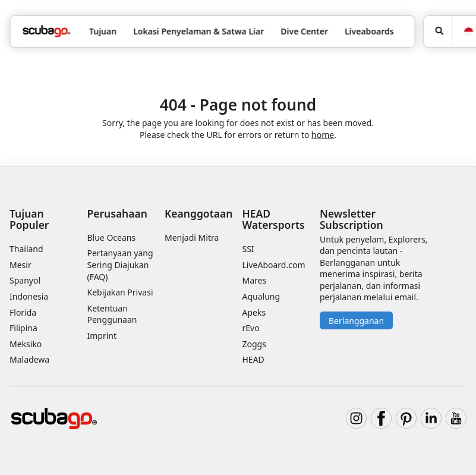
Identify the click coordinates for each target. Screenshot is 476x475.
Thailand (26, 249)
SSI (248, 249)
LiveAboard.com (274, 265)
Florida (23, 312)
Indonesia (29, 296)
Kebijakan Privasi (120, 292)
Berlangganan (356, 321)
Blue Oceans (112, 237)
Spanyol (25, 280)
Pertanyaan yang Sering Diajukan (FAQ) (120, 265)
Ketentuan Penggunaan (112, 314)
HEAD (253, 359)
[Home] (46, 31)
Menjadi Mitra (192, 237)
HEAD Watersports (274, 219)
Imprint (102, 336)
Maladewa (29, 359)
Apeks (254, 312)
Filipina (23, 328)
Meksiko (26, 344)
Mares (255, 280)
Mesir (21, 265)
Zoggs (254, 344)
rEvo (251, 328)
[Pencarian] (438, 32)
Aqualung (261, 296)
